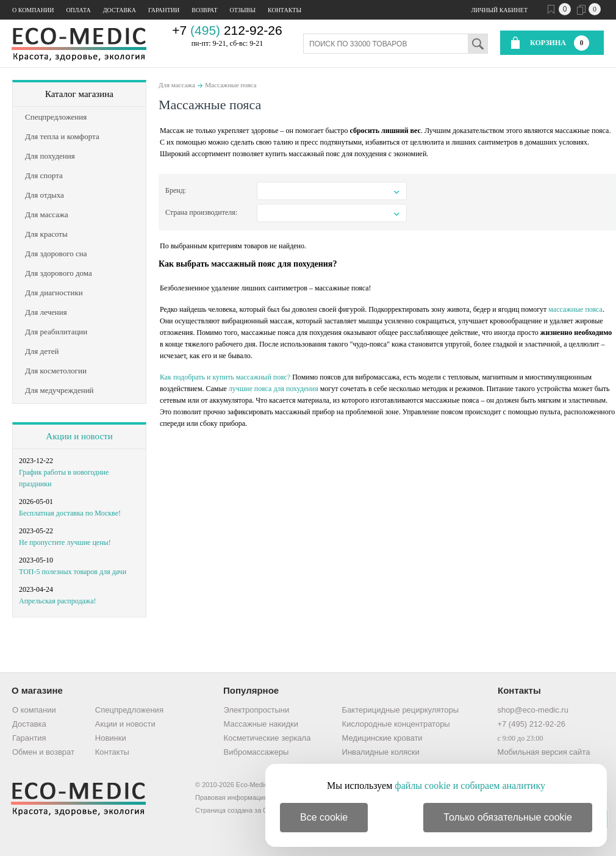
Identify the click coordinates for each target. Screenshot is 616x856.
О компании (33, 10)
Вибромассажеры (256, 752)
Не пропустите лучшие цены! (65, 542)
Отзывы (243, 10)
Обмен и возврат (43, 752)
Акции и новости (79, 436)
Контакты (285, 10)
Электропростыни (257, 710)
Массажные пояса (231, 85)
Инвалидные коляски (381, 752)
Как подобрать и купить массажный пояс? (225, 377)
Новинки (111, 738)
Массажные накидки (261, 724)
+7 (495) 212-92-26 (531, 724)
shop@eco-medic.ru (533, 710)
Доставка (120, 10)
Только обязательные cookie (508, 817)
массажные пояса (575, 309)
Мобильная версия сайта (543, 752)
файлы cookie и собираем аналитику (470, 786)
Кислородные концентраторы (396, 724)
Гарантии (164, 10)
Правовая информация (231, 797)
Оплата (78, 10)
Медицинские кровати (382, 738)
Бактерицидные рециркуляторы (400, 710)
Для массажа (177, 85)
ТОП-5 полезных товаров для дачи (73, 572)
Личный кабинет (500, 10)
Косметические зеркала (267, 738)
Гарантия (29, 738)
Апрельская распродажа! (57, 601)
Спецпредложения (129, 710)
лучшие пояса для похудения (274, 389)
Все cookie (324, 817)
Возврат (204, 10)
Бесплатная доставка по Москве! (70, 513)
